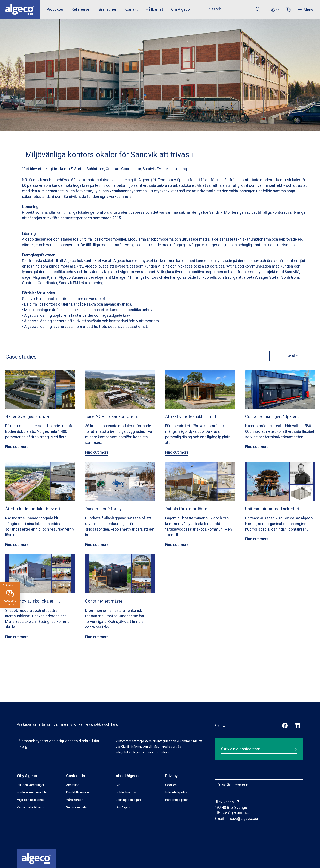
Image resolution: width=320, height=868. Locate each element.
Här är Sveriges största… (28, 416)
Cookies (171, 785)
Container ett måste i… (106, 601)
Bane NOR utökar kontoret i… (112, 416)
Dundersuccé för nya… (106, 509)
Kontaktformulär (78, 792)
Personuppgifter (176, 800)
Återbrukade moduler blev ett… (34, 509)
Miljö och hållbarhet (30, 800)
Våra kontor (74, 800)
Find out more (17, 447)
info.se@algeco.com (232, 785)
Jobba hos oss (126, 792)
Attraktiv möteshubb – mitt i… (193, 416)
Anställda (73, 785)
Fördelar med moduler (32, 792)
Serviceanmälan (77, 807)
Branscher (108, 9)
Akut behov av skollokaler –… (33, 601)
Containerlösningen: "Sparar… (272, 416)
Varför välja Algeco (30, 807)
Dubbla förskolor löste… (187, 509)
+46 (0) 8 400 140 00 (238, 813)
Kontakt (131, 9)
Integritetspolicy (176, 792)
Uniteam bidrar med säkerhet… (273, 509)
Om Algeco (180, 9)
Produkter (55, 9)
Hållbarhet (154, 9)
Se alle (292, 356)
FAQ (119, 785)
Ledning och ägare (129, 800)
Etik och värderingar (30, 785)
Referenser (81, 9)
